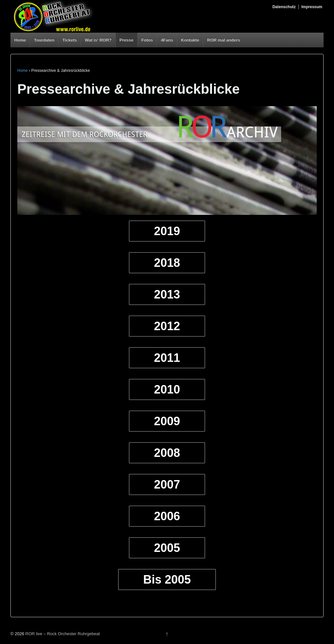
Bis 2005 (167, 580)
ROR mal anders (224, 40)
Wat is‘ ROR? (98, 40)
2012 (167, 326)
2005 (167, 548)
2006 (167, 516)
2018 (167, 263)
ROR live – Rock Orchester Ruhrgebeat (62, 634)
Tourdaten (44, 40)
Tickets (70, 40)
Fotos (147, 40)
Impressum (312, 7)
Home (20, 40)
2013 (167, 294)
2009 (167, 421)
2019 (167, 231)
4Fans (167, 40)
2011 (167, 358)
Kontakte (190, 40)
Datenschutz (284, 7)
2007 (167, 484)
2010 (167, 389)
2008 (167, 453)
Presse (126, 40)
